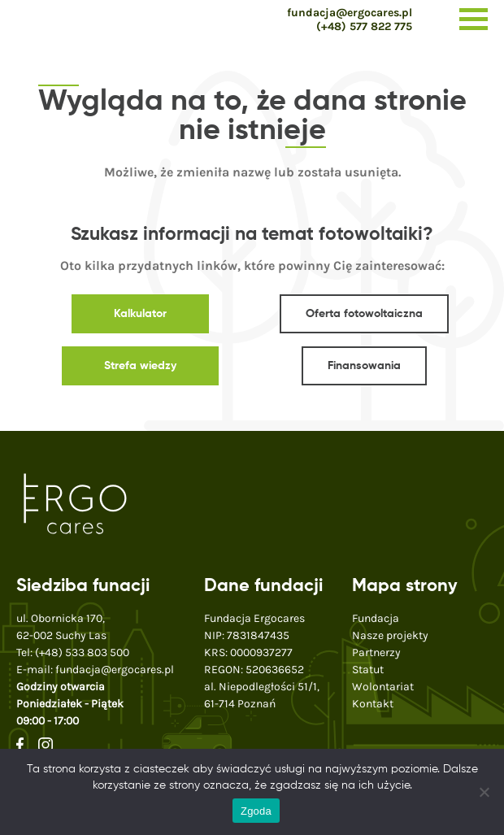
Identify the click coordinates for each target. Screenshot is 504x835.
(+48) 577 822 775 (364, 26)
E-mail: (95, 670)
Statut (368, 670)
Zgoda (256, 811)
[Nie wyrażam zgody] (484, 792)
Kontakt (373, 704)
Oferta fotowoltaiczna (364, 314)
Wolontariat (383, 687)
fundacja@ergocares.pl (350, 13)
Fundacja (376, 618)
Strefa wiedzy (140, 366)
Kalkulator (140, 314)
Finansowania (364, 366)
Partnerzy (376, 652)
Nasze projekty (390, 635)
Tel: (73, 652)
